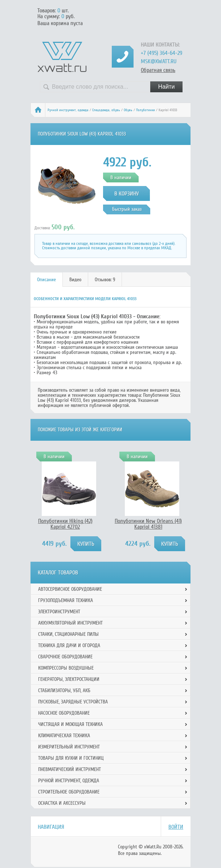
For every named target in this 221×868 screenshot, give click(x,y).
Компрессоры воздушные (66, 668)
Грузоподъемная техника (66, 600)
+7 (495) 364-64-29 (161, 53)
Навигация (51, 827)
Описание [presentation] (46, 280)
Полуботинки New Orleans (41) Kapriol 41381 (148, 524)
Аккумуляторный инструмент (70, 623)
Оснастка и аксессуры (62, 803)
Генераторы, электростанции (69, 679)
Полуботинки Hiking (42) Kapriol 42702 (65, 524)
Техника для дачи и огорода (69, 645)
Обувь (128, 110)
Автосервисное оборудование (70, 589)
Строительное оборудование (69, 792)
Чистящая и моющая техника (70, 724)
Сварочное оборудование (65, 657)
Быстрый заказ (127, 209)
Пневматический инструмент (69, 769)
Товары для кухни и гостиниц (71, 758)
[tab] (47, 280)
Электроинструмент (59, 612)
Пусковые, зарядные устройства (73, 702)
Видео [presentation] (75, 280)
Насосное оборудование (64, 713)
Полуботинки (146, 110)
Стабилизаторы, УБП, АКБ (64, 691)
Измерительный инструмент (69, 747)
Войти (176, 827)
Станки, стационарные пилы (68, 634)
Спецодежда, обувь (106, 110)
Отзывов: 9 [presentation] (105, 280)
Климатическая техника (64, 736)
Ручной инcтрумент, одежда (68, 110)
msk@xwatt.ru (159, 61)
